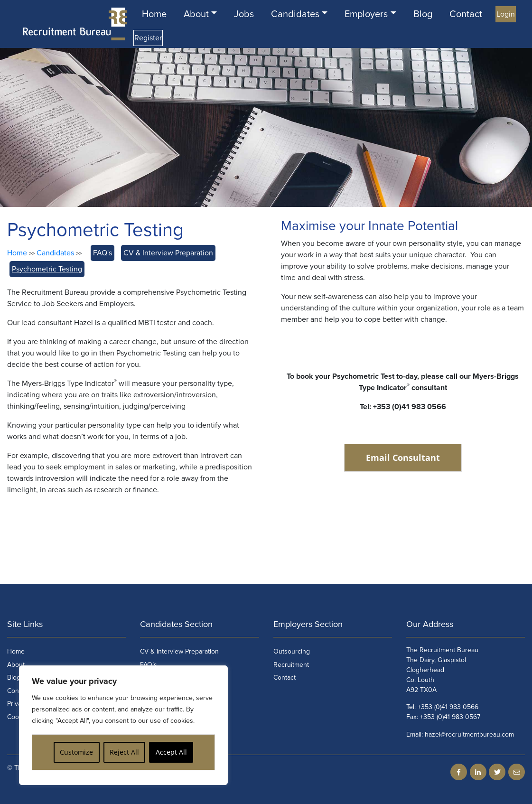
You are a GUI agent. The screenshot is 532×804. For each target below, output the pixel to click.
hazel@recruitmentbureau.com (469, 734)
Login (506, 14)
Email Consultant (403, 458)
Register (148, 38)
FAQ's (103, 253)
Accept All (171, 752)
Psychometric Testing (47, 269)
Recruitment (291, 665)
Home (154, 14)
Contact (466, 14)
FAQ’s (149, 665)
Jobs (244, 14)
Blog (423, 14)
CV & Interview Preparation (168, 253)
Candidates (295, 14)
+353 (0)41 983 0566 (448, 707)
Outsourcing (292, 651)
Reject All (124, 752)
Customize (76, 752)
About (196, 14)
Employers (366, 14)
